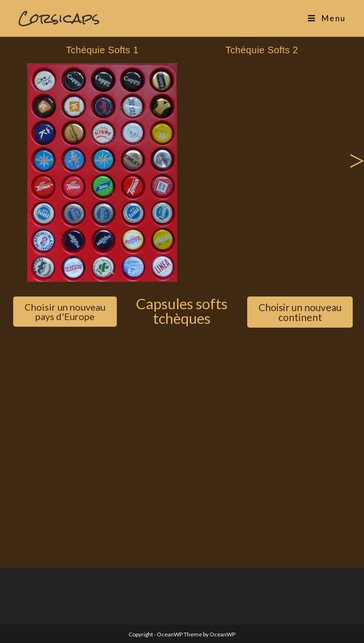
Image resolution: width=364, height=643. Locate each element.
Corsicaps (59, 18)
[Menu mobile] (327, 18)
